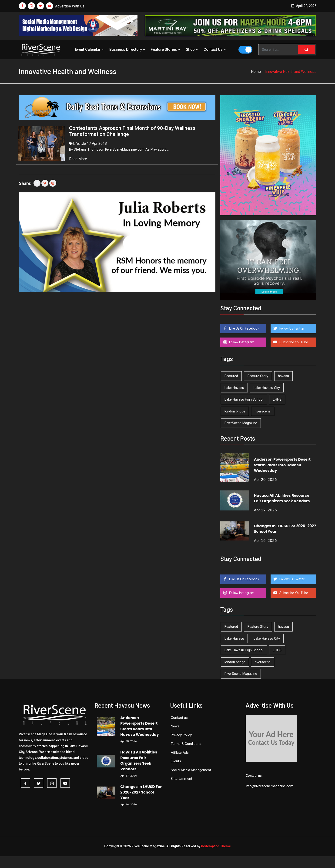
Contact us (179, 718)
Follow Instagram (241, 342)
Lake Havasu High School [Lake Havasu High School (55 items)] (244, 399)
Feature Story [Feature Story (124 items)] (258, 376)
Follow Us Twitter (292, 328)
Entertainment (181, 779)
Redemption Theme (216, 846)
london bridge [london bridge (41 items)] (235, 411)
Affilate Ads (180, 753)
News (175, 726)
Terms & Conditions (186, 744)
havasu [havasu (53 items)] (283, 376)
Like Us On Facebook (244, 328)
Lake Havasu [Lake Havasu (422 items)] (234, 388)
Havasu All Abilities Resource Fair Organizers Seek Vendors (282, 498)
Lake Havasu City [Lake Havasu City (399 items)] (267, 388)
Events (176, 761)
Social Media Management (191, 770)
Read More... (80, 159)
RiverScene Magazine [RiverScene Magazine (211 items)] (241, 423)
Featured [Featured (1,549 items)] (231, 376)
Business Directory (128, 49)
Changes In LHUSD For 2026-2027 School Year (141, 792)
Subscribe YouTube (293, 342)
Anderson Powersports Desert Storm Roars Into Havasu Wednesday (282, 465)
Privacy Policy (181, 735)
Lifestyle (80, 144)
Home (256, 72)
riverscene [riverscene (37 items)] (263, 411)
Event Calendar (90, 49)
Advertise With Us (70, 6)
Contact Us (215, 49)
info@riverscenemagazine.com (270, 786)
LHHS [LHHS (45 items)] (277, 399)
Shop (192, 49)
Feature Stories (166, 49)
